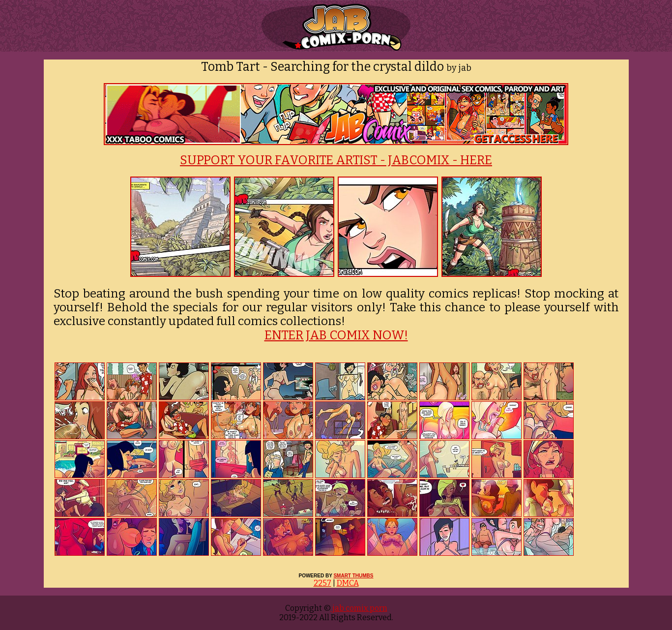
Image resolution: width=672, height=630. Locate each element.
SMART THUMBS (353, 576)
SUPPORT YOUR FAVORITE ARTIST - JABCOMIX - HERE (336, 160)
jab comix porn (359, 608)
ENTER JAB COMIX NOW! (336, 335)
